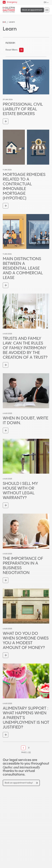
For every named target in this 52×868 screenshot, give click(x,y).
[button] (47, 10)
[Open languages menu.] (48, 3)
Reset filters (12, 50)
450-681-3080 (16, 829)
